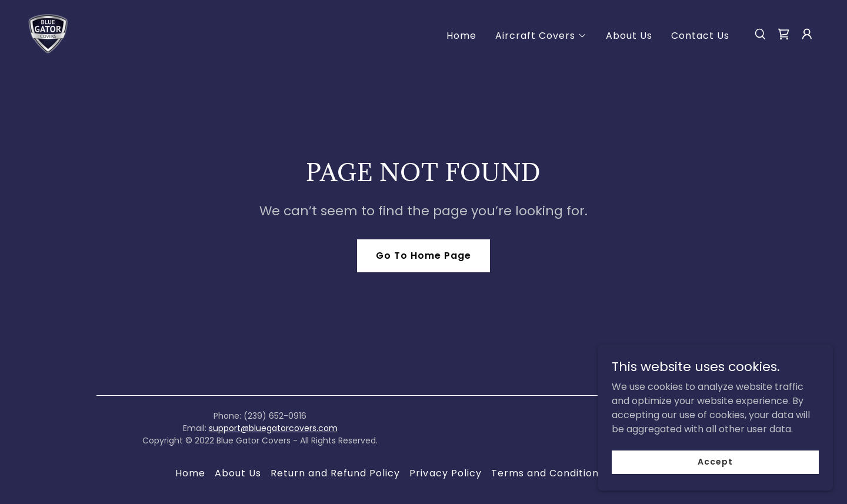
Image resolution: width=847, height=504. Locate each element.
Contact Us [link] (700, 36)
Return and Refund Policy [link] (335, 473)
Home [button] (190, 473)
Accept (715, 462)
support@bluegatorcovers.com (273, 428)
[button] (541, 36)
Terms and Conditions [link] (548, 473)
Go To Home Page (423, 256)
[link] (48, 33)
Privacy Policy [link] (445, 473)
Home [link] (461, 36)
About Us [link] (629, 36)
